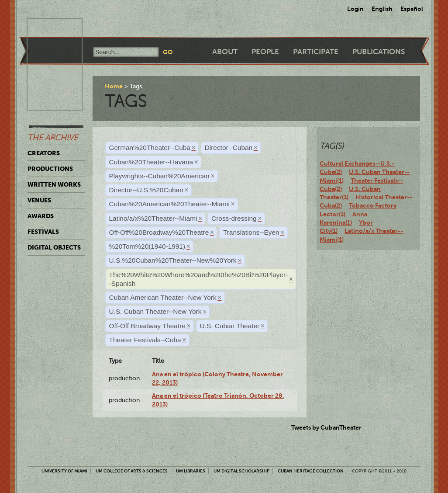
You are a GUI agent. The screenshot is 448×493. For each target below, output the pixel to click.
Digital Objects (54, 247)
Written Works (54, 184)
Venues (39, 200)
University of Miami (64, 471)
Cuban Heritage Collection (311, 471)
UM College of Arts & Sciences (132, 471)
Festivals (43, 232)
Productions (50, 169)
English (382, 9)
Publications (379, 52)
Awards (41, 216)
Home (114, 86)
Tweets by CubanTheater (326, 427)
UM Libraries (191, 471)
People (265, 52)
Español (412, 9)
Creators (44, 153)
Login (355, 9)
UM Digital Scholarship (241, 471)
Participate (316, 52)
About (225, 52)
